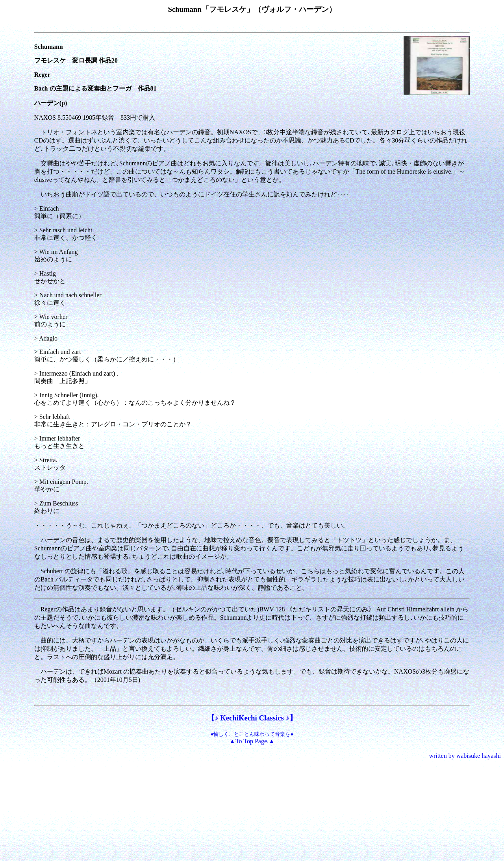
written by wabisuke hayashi (465, 756)
